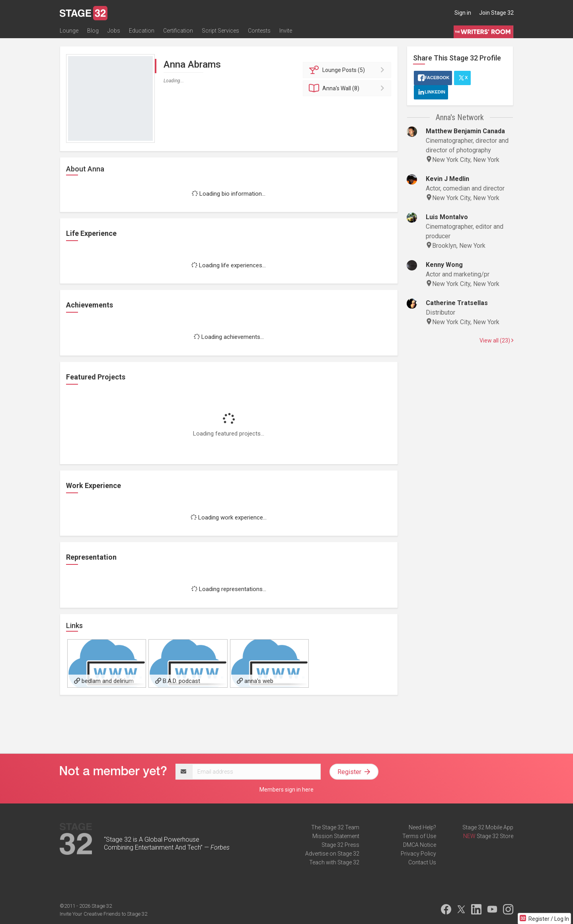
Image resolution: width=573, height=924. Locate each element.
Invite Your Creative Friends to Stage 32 (103, 914)
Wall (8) (348, 88)
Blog (93, 31)
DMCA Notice (420, 845)
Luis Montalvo (447, 217)
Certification (178, 31)
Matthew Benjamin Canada (465, 131)
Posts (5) (348, 70)
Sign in (463, 13)
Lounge (69, 31)
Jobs (114, 31)
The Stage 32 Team (335, 827)
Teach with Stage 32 (334, 862)
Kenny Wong (444, 265)
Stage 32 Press (340, 845)
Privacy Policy (418, 854)
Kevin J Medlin (447, 179)
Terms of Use (419, 836)
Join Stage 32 (496, 13)
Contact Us (422, 862)
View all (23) (496, 340)
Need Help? (422, 827)
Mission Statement (336, 836)
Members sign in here (286, 790)
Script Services (220, 31)
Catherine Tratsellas (457, 303)
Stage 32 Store (495, 836)
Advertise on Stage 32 (332, 854)
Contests (259, 31)
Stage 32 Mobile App (488, 827)
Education (142, 31)
